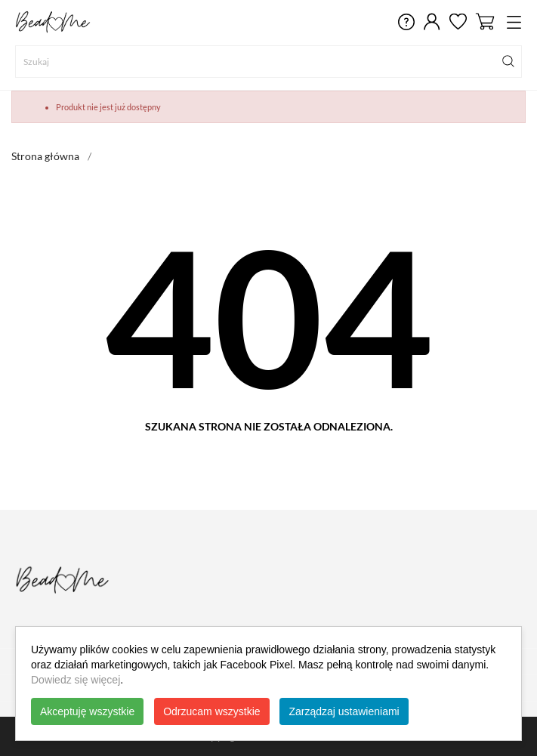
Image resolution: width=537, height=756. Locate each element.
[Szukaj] (268, 62)
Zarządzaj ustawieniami (344, 711)
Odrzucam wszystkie (211, 711)
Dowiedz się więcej (76, 680)
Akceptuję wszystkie (87, 711)
